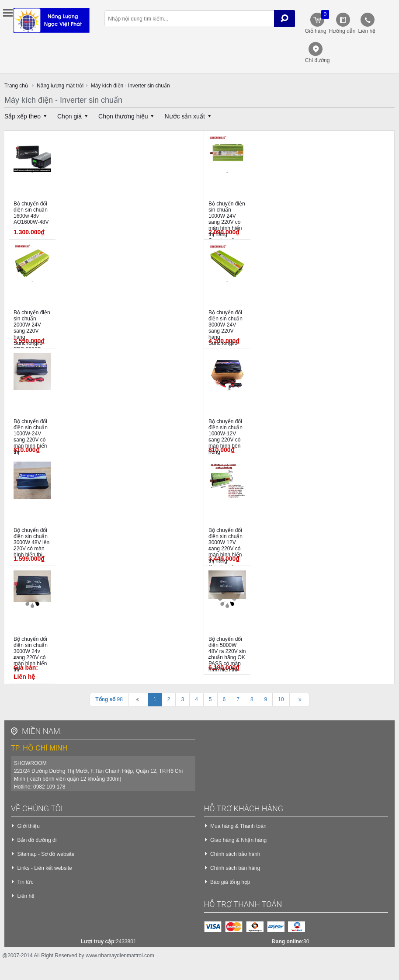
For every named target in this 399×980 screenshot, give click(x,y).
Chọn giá (74, 116)
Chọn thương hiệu (127, 116)
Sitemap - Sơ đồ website (46, 854)
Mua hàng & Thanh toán (238, 826)
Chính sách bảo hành (235, 854)
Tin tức (26, 882)
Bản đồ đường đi (37, 840)
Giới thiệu (29, 826)
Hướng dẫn (342, 31)
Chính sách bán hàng (235, 868)
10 (281, 699)
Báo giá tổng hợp (230, 882)
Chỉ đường (317, 60)
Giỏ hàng (316, 22)
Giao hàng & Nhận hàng (238, 840)
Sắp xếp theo (27, 116)
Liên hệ (367, 31)
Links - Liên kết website (45, 868)
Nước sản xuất (189, 116)
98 (109, 699)
